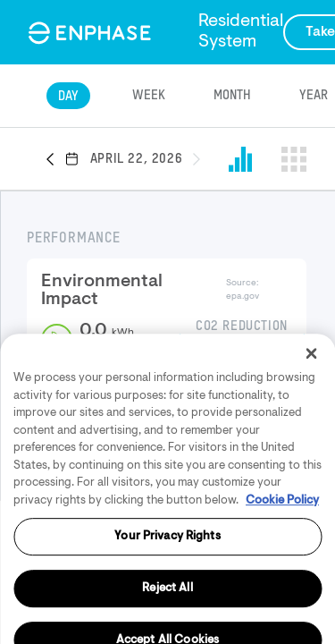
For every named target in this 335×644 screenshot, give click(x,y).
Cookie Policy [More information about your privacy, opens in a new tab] (282, 545)
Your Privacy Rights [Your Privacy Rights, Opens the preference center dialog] (167, 581)
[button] (55, 160)
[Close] (311, 398)
